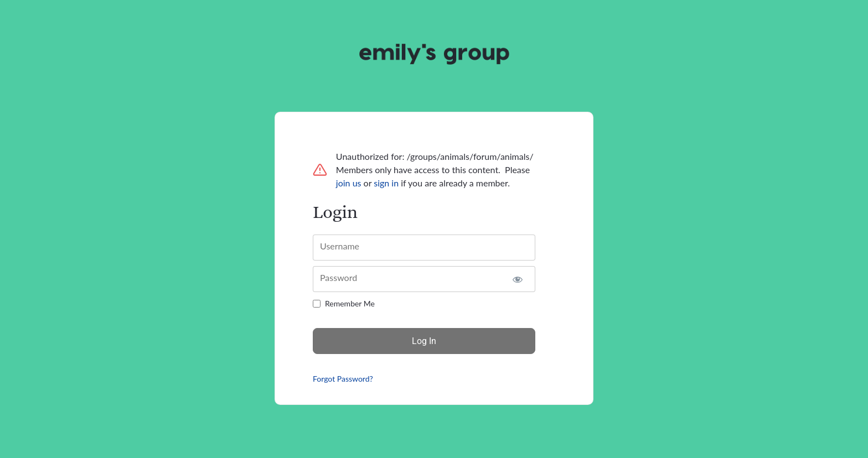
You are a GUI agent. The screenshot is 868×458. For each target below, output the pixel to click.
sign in (386, 183)
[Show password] (517, 279)
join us (349, 183)
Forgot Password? (343, 379)
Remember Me (350, 303)
